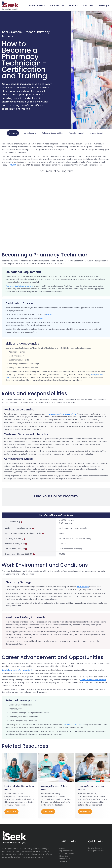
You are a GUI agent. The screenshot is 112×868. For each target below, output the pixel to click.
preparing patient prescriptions (63, 414)
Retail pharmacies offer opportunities (18, 670)
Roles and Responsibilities (53, 133)
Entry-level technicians (74, 725)
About (62, 848)
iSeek (5, 32)
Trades (29, 32)
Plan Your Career (57, 5)
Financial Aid (88, 5)
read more (11, 812)
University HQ (104, 5)
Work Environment (77, 133)
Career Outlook (97, 133)
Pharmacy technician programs (19, 286)
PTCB (48, 314)
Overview (13, 133)
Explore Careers (36, 5)
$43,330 (13, 165)
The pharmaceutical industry (93, 680)
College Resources (96, 851)
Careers (16, 32)
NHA (42, 318)
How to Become (29, 133)
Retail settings (83, 587)
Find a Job (74, 5)
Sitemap (63, 861)
